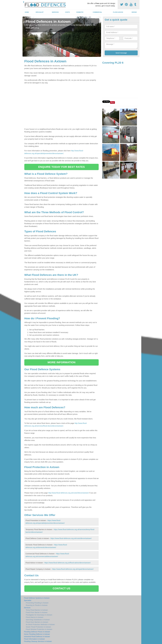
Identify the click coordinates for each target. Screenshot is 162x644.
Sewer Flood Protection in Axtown (38, 627)
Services (55, 12)
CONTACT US (62, 588)
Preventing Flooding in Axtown (37, 603)
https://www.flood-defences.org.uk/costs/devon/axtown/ (71, 538)
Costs (68, 12)
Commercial (97, 12)
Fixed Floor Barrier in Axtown (37, 612)
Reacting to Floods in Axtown (37, 605)
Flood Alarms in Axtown (35, 617)
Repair (134, 12)
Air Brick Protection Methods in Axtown (40, 624)
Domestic (80, 12)
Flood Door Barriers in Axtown (37, 622)
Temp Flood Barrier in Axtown (37, 610)
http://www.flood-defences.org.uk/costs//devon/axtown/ (69, 493)
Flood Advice (118, 12)
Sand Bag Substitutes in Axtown (38, 620)
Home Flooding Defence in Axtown (37, 634)
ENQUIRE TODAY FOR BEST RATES (61, 167)
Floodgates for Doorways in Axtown (39, 615)
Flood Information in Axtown (34, 639)
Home (27, 12)
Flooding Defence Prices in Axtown (37, 632)
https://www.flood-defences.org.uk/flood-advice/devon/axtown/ (67, 563)
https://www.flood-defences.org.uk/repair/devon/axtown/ (73, 569)
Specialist (40, 12)
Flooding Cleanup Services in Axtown (38, 641)
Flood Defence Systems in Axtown (37, 598)
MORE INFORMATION (61, 362)
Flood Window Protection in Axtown (39, 629)
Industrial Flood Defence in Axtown (37, 637)
